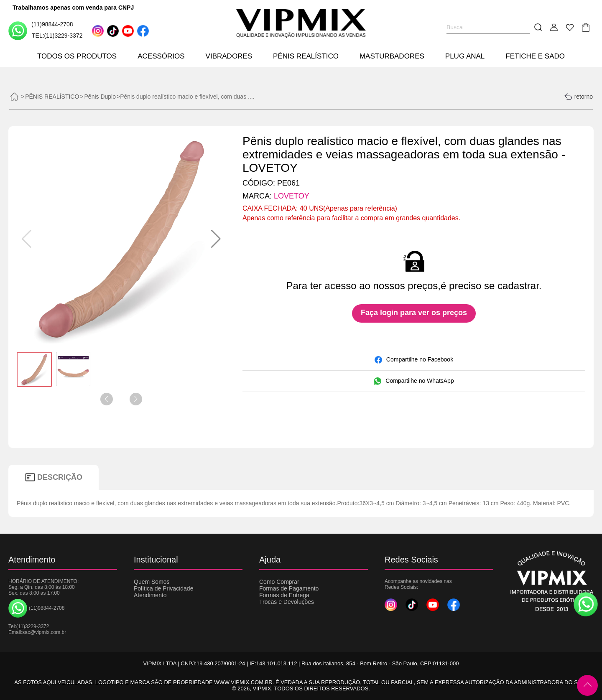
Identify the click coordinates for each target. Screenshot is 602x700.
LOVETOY (292, 196)
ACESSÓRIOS (161, 56)
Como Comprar (279, 582)
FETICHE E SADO (535, 56)
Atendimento (150, 595)
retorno (578, 97)
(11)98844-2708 (41, 30)
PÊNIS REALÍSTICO (306, 56)
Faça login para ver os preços (414, 313)
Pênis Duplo (100, 97)
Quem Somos (152, 582)
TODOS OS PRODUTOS (77, 56)
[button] (216, 239)
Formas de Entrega (284, 595)
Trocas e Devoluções (287, 602)
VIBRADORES (229, 56)
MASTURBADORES (392, 56)
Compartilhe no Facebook (414, 360)
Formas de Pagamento (289, 588)
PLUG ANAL (465, 56)
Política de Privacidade (163, 588)
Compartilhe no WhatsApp (414, 381)
